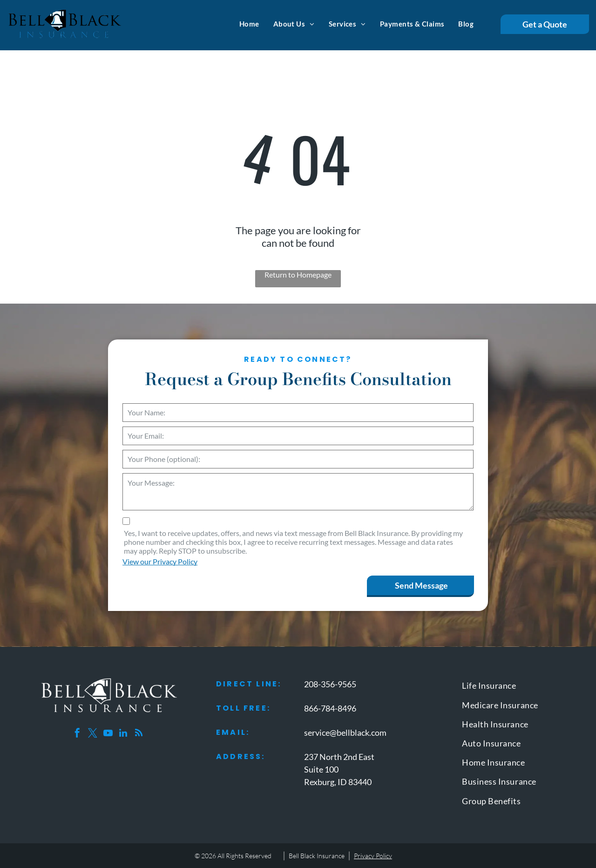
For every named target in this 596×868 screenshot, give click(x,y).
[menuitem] (249, 24)
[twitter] (93, 734)
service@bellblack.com (345, 732)
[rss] (139, 734)
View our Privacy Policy (160, 561)
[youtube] (108, 734)
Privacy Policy (373, 856)
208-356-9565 (330, 684)
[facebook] (77, 734)
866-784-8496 (330, 708)
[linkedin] (123, 734)
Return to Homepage (298, 275)
